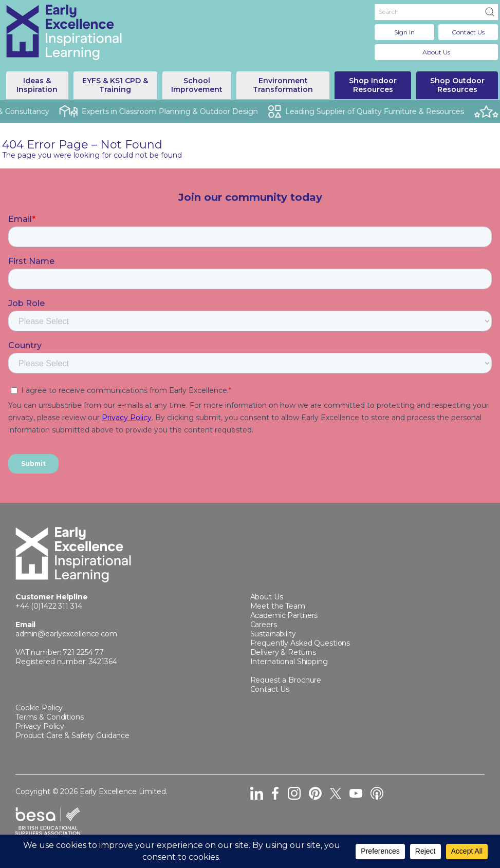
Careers (264, 625)
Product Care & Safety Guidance (72, 735)
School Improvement (197, 85)
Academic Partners (284, 615)
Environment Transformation (283, 85)
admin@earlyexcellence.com (66, 634)
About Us (436, 52)
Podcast (377, 793)
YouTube (356, 793)
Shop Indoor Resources (373, 85)
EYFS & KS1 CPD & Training (115, 85)
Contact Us (468, 32)
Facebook (275, 793)
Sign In (404, 32)
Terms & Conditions (50, 717)
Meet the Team (278, 606)
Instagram (294, 793)
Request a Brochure (286, 680)
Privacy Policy (40, 726)
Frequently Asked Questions (300, 643)
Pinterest (315, 793)
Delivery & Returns (283, 652)
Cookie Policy (39, 708)
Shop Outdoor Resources (457, 85)
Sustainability (273, 634)
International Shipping (289, 662)
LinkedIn (257, 793)
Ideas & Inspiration (37, 85)
